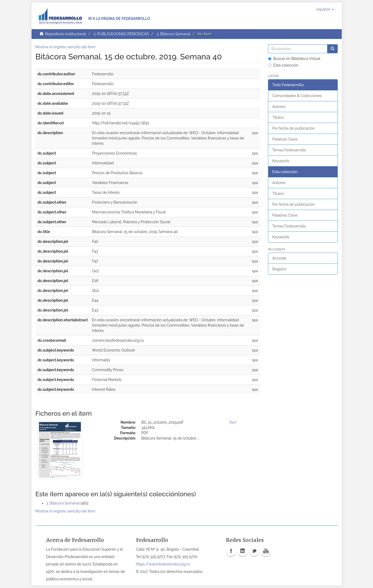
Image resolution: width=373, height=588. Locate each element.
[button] (325, 9)
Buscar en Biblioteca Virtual (294, 59)
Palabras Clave (285, 139)
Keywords (281, 161)
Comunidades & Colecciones (297, 96)
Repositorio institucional (65, 34)
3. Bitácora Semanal (173, 34)
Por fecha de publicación (293, 128)
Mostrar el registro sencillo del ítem (65, 47)
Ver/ (233, 422)
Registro (279, 269)
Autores (279, 107)
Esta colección (283, 65)
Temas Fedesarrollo (289, 150)
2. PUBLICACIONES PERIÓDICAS (121, 34)
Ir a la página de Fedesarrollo (119, 19)
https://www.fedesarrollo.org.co (163, 564)
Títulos (278, 117)
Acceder (280, 258)
